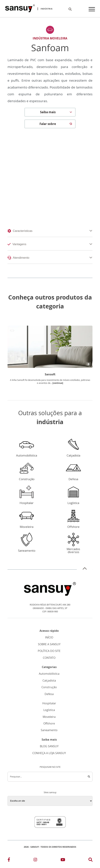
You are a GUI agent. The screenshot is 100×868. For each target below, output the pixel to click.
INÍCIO (49, 637)
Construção (49, 687)
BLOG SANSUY (49, 746)
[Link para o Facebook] (9, 860)
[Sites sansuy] (50, 801)
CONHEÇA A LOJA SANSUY (49, 753)
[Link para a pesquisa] (90, 860)
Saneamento (49, 730)
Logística (49, 710)
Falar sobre (56, 124)
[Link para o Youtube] (63, 860)
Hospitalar (49, 703)
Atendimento (18, 258)
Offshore (49, 724)
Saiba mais (56, 112)
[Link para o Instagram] (35, 860)
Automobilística (49, 674)
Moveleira (49, 717)
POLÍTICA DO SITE (49, 651)
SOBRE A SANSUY (49, 644)
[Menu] (92, 9)
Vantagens (17, 244)
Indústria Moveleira (50, 38)
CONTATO (49, 658)
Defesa (49, 694)
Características (20, 231)
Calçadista (49, 681)
